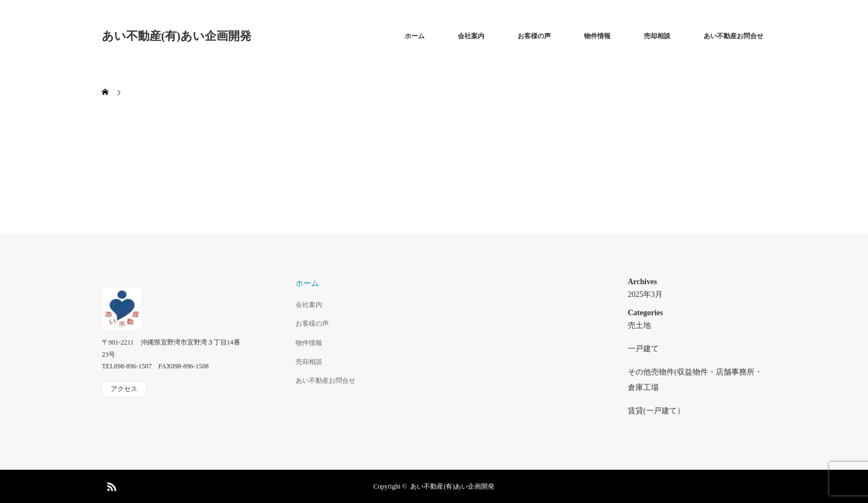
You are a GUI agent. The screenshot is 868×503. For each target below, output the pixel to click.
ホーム (415, 36)
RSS (110, 485)
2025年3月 (645, 294)
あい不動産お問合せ (733, 36)
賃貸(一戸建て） (656, 411)
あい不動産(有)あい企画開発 (177, 36)
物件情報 (597, 36)
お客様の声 (534, 36)
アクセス (124, 389)
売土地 (639, 325)
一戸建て (643, 349)
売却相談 (657, 36)
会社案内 (471, 36)
